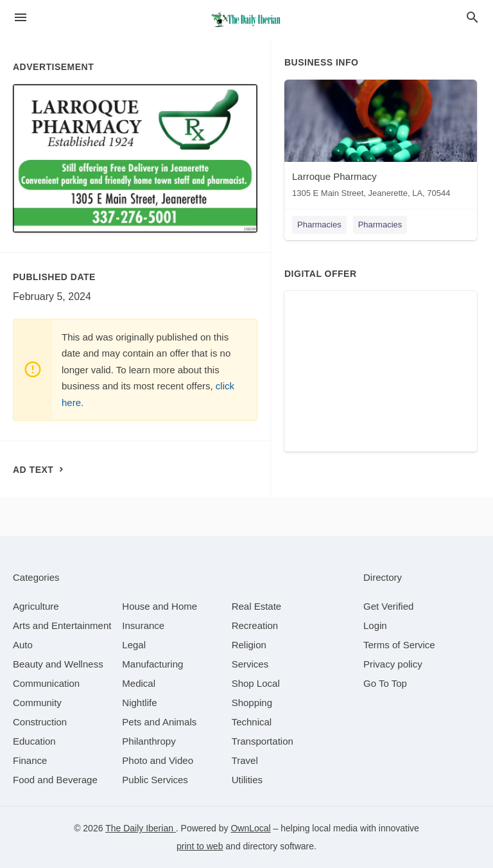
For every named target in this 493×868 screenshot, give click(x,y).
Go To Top (385, 683)
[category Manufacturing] (152, 664)
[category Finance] (30, 760)
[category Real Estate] (257, 606)
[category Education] (34, 741)
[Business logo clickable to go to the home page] (246, 19)
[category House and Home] (160, 606)
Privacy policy (393, 664)
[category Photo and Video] (158, 760)
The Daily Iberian (141, 828)
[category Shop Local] (256, 683)
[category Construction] (40, 722)
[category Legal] (134, 645)
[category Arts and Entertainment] (62, 625)
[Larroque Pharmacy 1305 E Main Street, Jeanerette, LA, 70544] (381, 142)
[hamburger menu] (21, 18)
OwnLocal (250, 828)
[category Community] (37, 703)
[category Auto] (23, 645)
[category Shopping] (252, 703)
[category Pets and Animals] (159, 722)
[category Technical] (252, 722)
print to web (200, 846)
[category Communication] (46, 683)
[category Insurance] (143, 625)
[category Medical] (139, 683)
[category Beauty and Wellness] (58, 664)
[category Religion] (249, 645)
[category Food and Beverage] (55, 780)
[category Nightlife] (139, 703)
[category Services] (250, 664)
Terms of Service (399, 645)
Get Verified (388, 606)
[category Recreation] (255, 625)
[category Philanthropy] (149, 741)
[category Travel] (245, 760)
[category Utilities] (247, 780)
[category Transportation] (263, 741)
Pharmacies (319, 225)
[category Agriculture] (36, 606)
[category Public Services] (155, 780)
